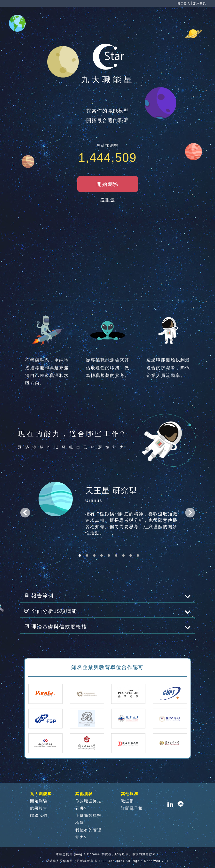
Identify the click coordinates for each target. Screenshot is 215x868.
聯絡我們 (39, 816)
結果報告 (39, 808)
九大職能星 (41, 794)
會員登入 (183, 3)
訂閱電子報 (132, 808)
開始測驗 (39, 801)
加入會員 (199, 3)
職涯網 (127, 801)
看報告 (108, 200)
